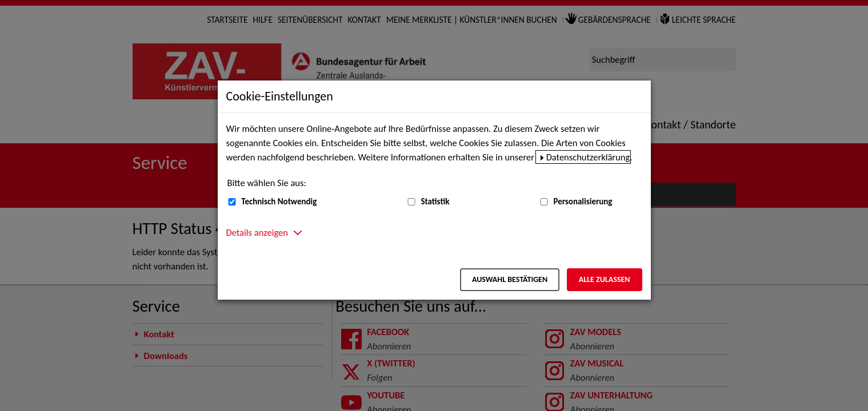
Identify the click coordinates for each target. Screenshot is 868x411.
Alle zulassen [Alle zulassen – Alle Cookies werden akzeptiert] (605, 279)
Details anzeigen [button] (257, 232)
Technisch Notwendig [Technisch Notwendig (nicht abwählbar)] (279, 202)
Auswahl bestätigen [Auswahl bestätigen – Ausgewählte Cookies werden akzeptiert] (510, 279)
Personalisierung (583, 202)
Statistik (435, 202)
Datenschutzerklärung (588, 157)
